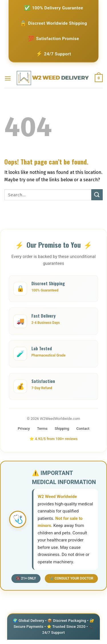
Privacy (24, 429)
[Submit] (97, 195)
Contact (83, 429)
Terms (42, 429)
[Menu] (8, 78)
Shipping (62, 429)
